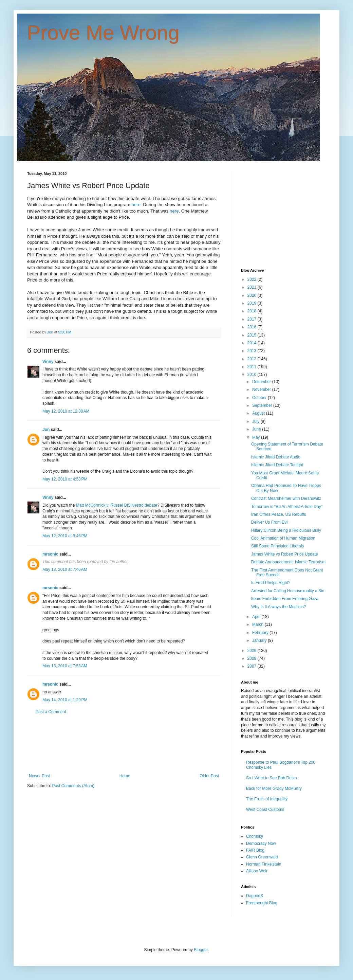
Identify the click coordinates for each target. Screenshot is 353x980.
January (260, 640)
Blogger (201, 950)
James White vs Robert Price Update (285, 554)
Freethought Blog (262, 903)
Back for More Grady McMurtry (274, 788)
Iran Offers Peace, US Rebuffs (279, 514)
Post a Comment (51, 712)
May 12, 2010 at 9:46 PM (65, 536)
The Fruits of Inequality (267, 799)
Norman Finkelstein (264, 864)
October (260, 398)
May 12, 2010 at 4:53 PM (65, 479)
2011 (253, 367)
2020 (253, 295)
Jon (46, 430)
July (256, 421)
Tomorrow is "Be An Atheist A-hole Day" (287, 507)
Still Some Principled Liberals (277, 546)
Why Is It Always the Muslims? (278, 607)
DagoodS (255, 896)
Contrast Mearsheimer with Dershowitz (286, 498)
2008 (253, 658)
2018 (253, 311)
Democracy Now (261, 843)
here (136, 205)
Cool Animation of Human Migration (283, 538)
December (262, 382)
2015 (253, 335)
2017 (253, 319)
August (259, 413)
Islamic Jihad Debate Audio (276, 457)
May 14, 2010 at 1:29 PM (65, 700)
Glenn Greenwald (262, 857)
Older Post (209, 776)
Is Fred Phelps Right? (271, 583)
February (261, 633)
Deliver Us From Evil (270, 522)
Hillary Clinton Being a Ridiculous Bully (286, 530)
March (258, 624)
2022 (253, 279)
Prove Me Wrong (103, 33)
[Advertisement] (124, 744)
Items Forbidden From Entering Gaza (285, 599)
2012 (253, 359)
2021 (253, 287)
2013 (253, 351)
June (257, 429)
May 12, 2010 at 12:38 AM (66, 411)
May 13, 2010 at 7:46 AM (65, 569)
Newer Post (39, 776)
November (262, 389)
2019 (253, 303)
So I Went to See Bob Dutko (272, 778)
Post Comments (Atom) (73, 786)
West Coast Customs (265, 810)
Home (125, 776)
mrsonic (50, 554)
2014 (253, 343)
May (257, 437)
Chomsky (255, 836)
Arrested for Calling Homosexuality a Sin (288, 591)
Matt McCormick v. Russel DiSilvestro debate (117, 505)
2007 (253, 666)
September (263, 405)
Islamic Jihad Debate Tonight (277, 465)
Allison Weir (257, 871)
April (257, 617)
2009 (253, 651)
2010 (253, 375)
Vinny (48, 362)
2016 (253, 327)
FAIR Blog (255, 850)
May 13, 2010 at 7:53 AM (65, 666)
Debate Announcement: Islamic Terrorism (288, 562)
